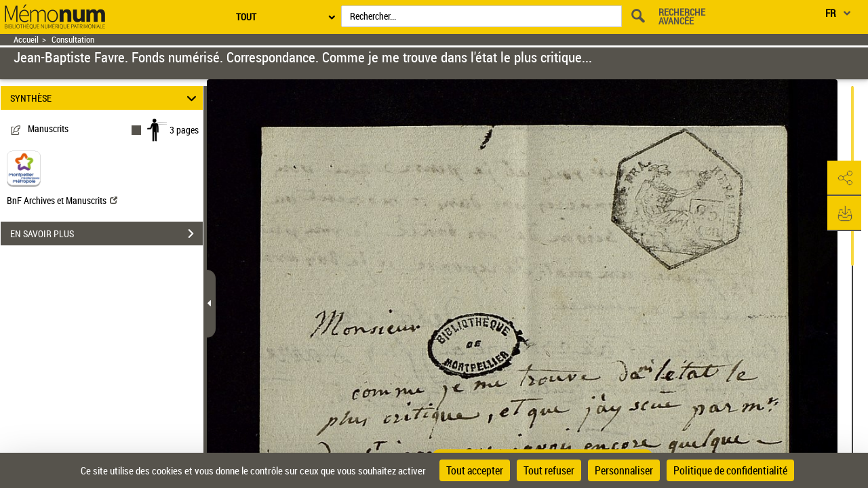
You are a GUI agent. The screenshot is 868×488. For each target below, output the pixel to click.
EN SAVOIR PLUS (106, 234)
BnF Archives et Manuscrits (62, 200)
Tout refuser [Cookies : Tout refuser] (549, 470)
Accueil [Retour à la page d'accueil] (26, 40)
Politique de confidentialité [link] (730, 470)
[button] (844, 178)
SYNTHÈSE (105, 98)
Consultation (73, 40)
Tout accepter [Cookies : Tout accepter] (475, 470)
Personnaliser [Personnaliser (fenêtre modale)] (624, 470)
